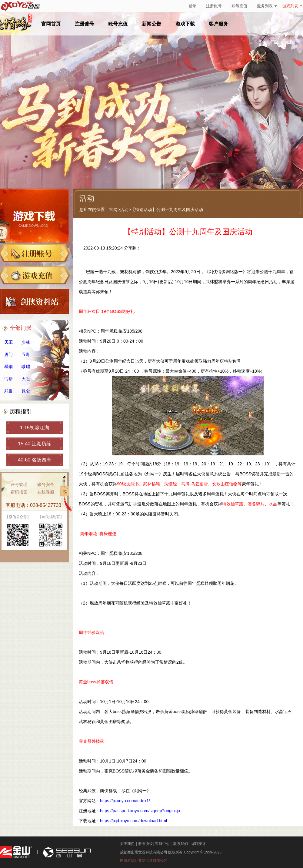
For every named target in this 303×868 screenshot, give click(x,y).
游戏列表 (292, 6)
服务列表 (267, 6)
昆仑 (26, 391)
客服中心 (162, 844)
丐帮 (8, 379)
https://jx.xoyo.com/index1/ (125, 801)
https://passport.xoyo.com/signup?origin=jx (140, 811)
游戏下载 (185, 24)
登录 (192, 6)
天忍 (26, 379)
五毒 (26, 354)
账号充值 (239, 6)
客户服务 (218, 24)
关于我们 (127, 844)
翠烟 (8, 367)
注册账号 (214, 6)
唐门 (8, 354)
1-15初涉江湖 (35, 428)
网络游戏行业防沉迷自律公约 (144, 860)
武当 (8, 391)
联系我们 (181, 844)
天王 (8, 342)
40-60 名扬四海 (34, 460)
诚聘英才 (199, 844)
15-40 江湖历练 (34, 444)
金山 (16, 852)
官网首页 (51, 24)
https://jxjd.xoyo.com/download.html (133, 821)
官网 (113, 209)
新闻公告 (151, 24)
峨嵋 (26, 367)
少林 (26, 342)
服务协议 (145, 844)
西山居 (66, 852)
